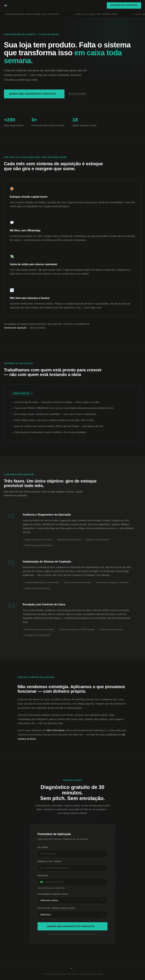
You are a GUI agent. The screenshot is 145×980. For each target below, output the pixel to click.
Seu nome (43, 851)
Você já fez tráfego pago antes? (56, 912)
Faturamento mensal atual (53, 898)
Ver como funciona (77, 94)
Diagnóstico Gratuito (124, 5)
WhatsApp (43, 879)
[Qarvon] (7, 5)
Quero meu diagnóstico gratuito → (34, 94)
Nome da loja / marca (50, 865)
